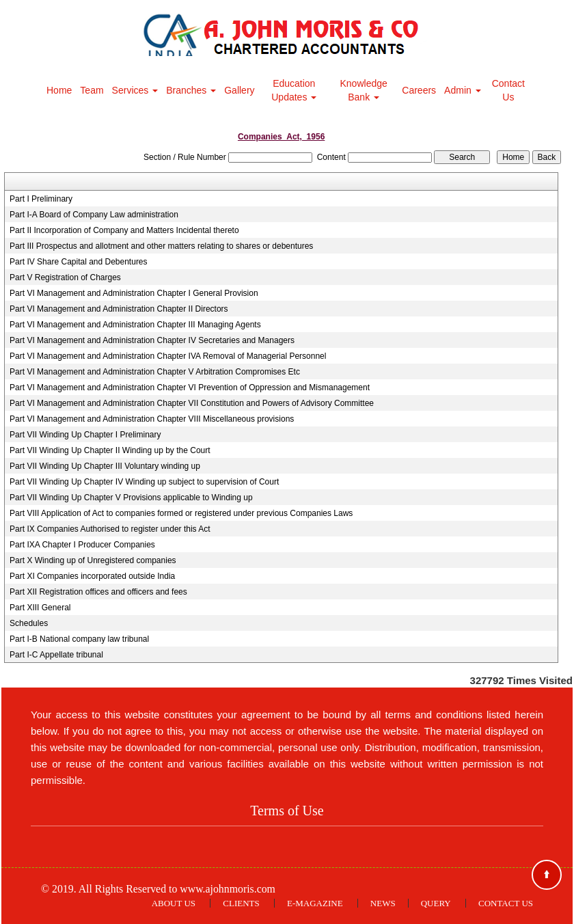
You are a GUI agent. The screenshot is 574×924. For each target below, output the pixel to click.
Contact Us (508, 90)
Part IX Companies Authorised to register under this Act (110, 529)
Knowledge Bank (364, 90)
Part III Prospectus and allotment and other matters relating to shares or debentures (161, 246)
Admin (463, 90)
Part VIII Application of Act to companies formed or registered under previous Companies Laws (181, 513)
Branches (191, 90)
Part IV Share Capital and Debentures (78, 262)
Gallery (239, 90)
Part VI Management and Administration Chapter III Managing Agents (135, 325)
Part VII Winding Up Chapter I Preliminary (85, 435)
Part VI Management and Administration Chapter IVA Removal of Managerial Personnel (168, 356)
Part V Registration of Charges (65, 277)
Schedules (29, 623)
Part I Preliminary (41, 199)
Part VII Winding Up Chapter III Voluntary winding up (105, 466)
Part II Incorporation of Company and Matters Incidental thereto (124, 230)
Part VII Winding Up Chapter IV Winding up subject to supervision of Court (144, 482)
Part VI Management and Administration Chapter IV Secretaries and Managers (152, 340)
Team (92, 90)
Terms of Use (287, 811)
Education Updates (294, 90)
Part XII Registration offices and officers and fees (98, 592)
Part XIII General (40, 608)
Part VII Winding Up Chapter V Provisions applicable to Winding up (131, 498)
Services (135, 90)
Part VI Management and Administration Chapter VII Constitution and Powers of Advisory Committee (192, 403)
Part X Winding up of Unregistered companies (93, 560)
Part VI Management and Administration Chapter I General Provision (134, 293)
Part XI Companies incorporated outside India (92, 576)
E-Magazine (315, 903)
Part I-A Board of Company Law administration (94, 215)
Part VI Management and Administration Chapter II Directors (119, 309)
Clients (241, 903)
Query (436, 903)
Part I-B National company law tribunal (79, 639)
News (383, 903)
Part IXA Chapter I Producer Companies (82, 545)
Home (59, 90)
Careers (419, 90)
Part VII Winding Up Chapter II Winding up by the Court (110, 450)
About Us (174, 903)
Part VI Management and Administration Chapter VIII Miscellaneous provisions (152, 419)
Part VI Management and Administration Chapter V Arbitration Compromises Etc (155, 372)
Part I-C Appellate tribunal (56, 655)
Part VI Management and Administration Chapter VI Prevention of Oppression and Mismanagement (190, 388)
